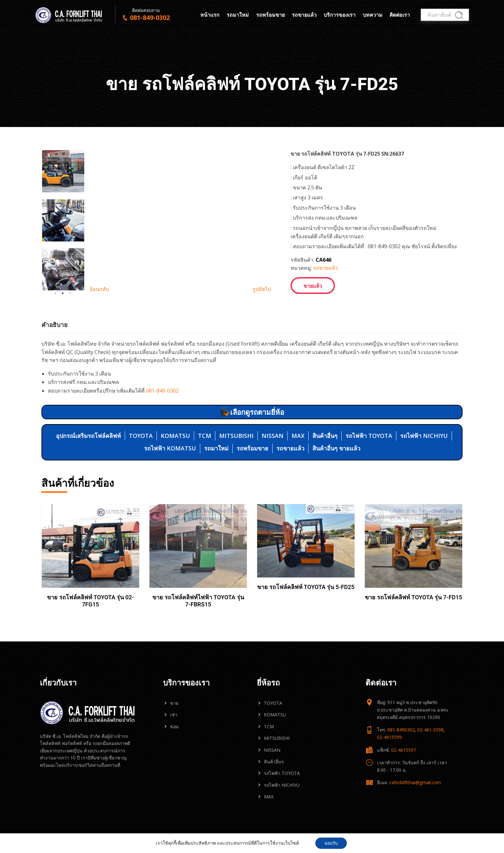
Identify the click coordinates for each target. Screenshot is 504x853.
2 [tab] (63, 297)
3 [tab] (70, 297)
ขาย (174, 703)
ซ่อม (174, 726)
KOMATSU (175, 436)
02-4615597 (404, 750)
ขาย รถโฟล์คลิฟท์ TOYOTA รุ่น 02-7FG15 (90, 601)
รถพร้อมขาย (270, 15)
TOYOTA (141, 436)
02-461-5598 (430, 730)
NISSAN (273, 436)
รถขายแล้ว (304, 15)
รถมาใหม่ (238, 15)
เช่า (174, 715)
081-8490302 (401, 730)
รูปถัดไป (262, 292)
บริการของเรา (340, 15)
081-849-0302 (162, 391)
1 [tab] (55, 297)
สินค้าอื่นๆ (325, 436)
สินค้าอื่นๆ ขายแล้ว (336, 448)
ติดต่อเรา (400, 15)
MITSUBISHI (236, 436)
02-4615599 (389, 737)
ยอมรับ (331, 843)
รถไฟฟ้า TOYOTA (369, 436)
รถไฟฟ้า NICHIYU (424, 436)
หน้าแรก (210, 15)
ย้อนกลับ (99, 292)
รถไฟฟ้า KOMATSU (170, 448)
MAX (298, 436)
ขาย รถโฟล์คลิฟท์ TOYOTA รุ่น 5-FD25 (306, 587)
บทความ (373, 15)
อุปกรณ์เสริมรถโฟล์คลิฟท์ (88, 436)
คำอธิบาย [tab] (54, 325)
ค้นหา (459, 15)
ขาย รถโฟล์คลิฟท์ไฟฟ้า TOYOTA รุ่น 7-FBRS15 (198, 601)
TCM (205, 436)
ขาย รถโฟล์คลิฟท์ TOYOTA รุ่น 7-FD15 (414, 597)
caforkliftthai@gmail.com (415, 782)
